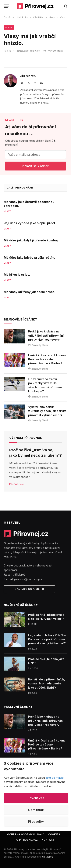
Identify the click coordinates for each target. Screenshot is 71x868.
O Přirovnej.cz (27, 840)
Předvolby (36, 822)
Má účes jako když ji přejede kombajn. (32, 240)
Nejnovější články (21, 319)
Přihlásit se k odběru (35, 166)
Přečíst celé (17, 484)
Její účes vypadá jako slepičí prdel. (30, 223)
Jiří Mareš (28, 76)
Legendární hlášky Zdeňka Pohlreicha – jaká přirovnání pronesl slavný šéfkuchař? (48, 639)
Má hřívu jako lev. (17, 275)
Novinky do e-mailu (29, 589)
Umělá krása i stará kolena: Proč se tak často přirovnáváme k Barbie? (47, 359)
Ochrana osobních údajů (26, 834)
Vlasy (9, 27)
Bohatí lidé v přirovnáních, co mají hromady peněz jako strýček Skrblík (46, 683)
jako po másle (55, 777)
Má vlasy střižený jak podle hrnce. (30, 292)
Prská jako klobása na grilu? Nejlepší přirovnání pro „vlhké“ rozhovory (46, 335)
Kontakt (48, 840)
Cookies (54, 834)
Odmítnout (36, 810)
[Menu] (6, 6)
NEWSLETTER (14, 120)
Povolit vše (36, 798)
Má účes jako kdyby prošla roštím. (29, 258)
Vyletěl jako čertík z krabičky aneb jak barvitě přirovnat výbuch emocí (47, 411)
